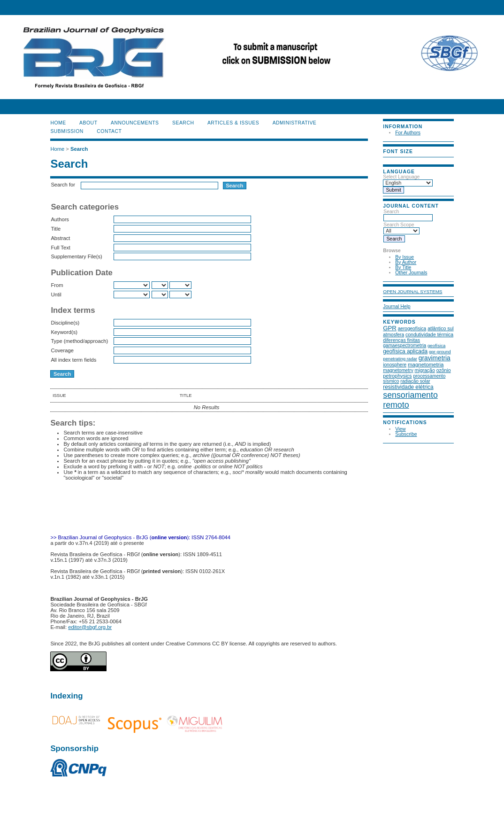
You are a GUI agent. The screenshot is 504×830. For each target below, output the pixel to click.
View (400, 429)
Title (56, 229)
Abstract (60, 238)
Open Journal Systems (412, 291)
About (88, 123)
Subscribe (406, 434)
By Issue (405, 257)
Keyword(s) (64, 332)
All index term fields (73, 360)
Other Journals (411, 273)
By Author (406, 262)
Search (408, 215)
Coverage (62, 350)
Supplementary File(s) (76, 256)
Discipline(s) (65, 323)
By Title (403, 268)
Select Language (401, 177)
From (57, 285)
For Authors (408, 133)
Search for (63, 185)
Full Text (60, 248)
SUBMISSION (67, 131)
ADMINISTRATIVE (295, 123)
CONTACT (109, 131)
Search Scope (401, 228)
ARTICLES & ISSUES (233, 123)
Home (58, 123)
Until (56, 295)
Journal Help (397, 306)
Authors (60, 219)
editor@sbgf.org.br (90, 627)
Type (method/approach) (79, 341)
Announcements (135, 123)
